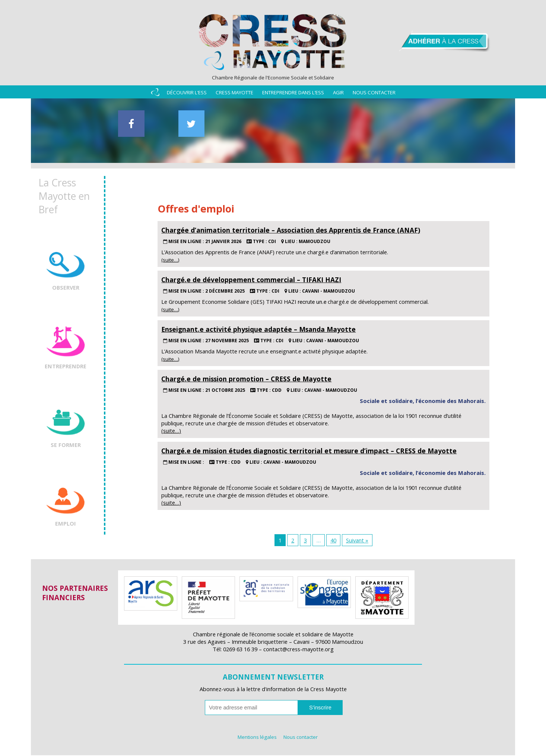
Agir (338, 94)
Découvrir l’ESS (187, 94)
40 (333, 541)
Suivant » (357, 541)
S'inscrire (320, 708)
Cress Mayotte (234, 94)
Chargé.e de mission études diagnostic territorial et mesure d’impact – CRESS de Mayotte (309, 451)
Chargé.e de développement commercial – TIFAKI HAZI (251, 280)
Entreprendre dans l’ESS (293, 94)
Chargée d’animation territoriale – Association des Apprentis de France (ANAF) (291, 231)
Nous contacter (374, 94)
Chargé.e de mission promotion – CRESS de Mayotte (246, 379)
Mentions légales (257, 738)
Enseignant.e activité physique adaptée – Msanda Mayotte (258, 330)
